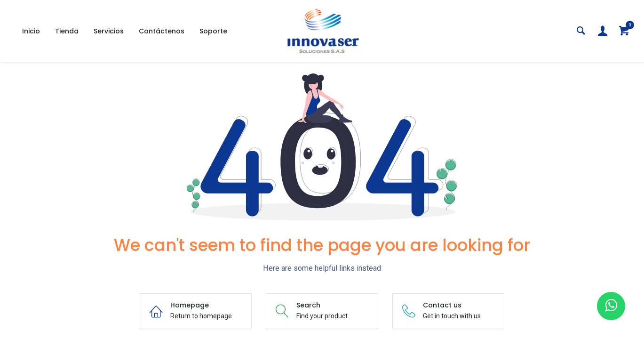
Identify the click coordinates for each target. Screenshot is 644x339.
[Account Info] (603, 31)
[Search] (581, 31)
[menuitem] (31, 31)
